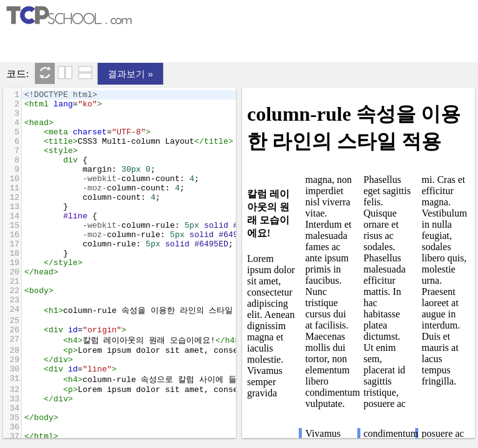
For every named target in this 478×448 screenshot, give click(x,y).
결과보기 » (130, 74)
